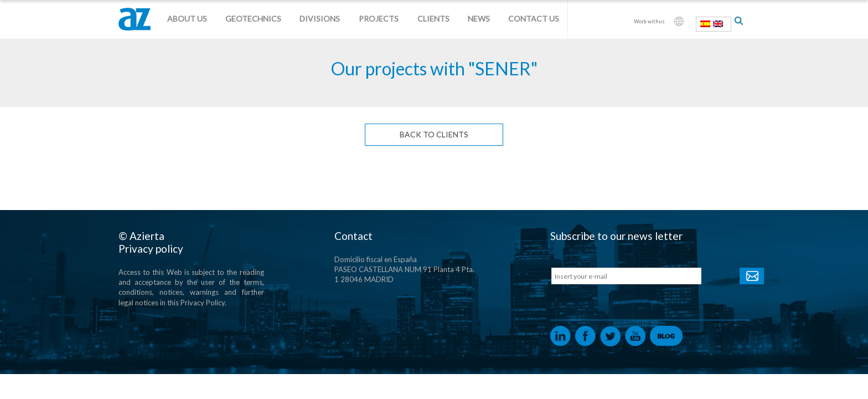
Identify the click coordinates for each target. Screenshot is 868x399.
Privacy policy (151, 249)
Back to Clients (434, 134)
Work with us (649, 21)
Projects (379, 19)
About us (187, 19)
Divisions (320, 19)
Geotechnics (253, 19)
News (479, 19)
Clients (433, 19)
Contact (353, 236)
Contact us (534, 19)
